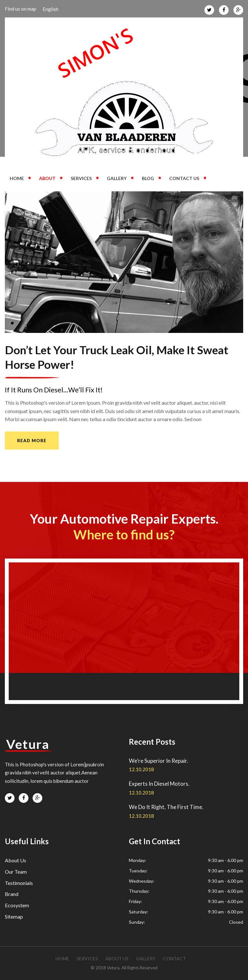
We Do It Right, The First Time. (166, 807)
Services (81, 178)
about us (117, 959)
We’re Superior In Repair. (159, 761)
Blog (148, 178)
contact (175, 959)
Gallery (117, 178)
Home (17, 178)
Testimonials (19, 883)
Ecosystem (17, 905)
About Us (15, 860)
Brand (12, 894)
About (47, 178)
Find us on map (21, 9)
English (51, 9)
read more (32, 441)
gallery (146, 959)
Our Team (16, 872)
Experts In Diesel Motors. (159, 784)
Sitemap (14, 916)
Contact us (184, 178)
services (87, 959)
